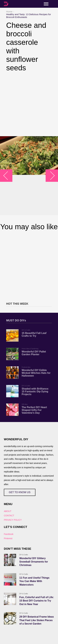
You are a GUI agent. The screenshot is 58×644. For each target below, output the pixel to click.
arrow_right (50, 176)
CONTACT (9, 516)
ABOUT (8, 511)
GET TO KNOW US (20, 492)
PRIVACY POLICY (13, 520)
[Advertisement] (29, 104)
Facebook (9, 534)
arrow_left (8, 176)
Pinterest (8, 538)
